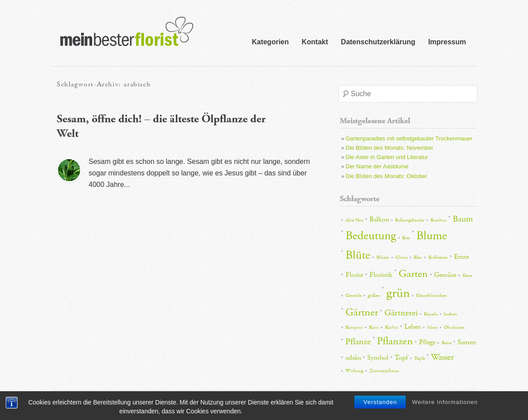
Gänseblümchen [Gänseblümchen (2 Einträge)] (431, 296)
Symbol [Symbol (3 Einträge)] (378, 358)
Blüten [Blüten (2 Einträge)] (383, 257)
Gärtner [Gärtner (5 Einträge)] (362, 312)
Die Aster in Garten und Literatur (387, 157)
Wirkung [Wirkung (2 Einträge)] (354, 371)
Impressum (447, 42)
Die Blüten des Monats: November (389, 148)
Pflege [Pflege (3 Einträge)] (427, 342)
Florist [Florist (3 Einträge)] (354, 275)
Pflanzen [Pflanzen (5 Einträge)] (395, 341)
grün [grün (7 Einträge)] (398, 293)
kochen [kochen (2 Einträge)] (450, 314)
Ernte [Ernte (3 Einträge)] (461, 257)
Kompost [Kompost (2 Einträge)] (354, 327)
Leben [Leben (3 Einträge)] (413, 327)
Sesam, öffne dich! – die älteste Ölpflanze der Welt (161, 126)
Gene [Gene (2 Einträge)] (467, 276)
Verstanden (380, 403)
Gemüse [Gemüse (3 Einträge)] (445, 275)
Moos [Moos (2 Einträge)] (432, 327)
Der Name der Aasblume (377, 166)
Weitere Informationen (445, 403)
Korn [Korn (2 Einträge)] (374, 327)
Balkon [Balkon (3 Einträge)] (379, 220)
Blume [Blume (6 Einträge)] (432, 236)
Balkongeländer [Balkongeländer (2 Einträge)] (410, 220)
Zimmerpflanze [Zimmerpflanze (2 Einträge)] (384, 371)
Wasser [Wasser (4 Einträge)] (443, 357)
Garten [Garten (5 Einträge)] (413, 274)
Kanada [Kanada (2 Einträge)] (431, 314)
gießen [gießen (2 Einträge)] (374, 296)
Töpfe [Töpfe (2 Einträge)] (419, 358)
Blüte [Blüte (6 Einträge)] (358, 255)
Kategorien (270, 42)
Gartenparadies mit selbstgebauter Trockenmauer (409, 138)
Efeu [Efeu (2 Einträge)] (418, 257)
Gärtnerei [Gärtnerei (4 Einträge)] (401, 313)
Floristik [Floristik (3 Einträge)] (381, 275)
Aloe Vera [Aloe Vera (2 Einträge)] (354, 220)
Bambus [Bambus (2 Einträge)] (439, 220)
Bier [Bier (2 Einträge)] (406, 238)
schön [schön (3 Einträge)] (353, 358)
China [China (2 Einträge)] (402, 257)
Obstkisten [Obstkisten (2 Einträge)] (454, 327)
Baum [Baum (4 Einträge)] (463, 219)
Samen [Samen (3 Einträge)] (467, 342)
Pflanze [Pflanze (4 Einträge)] (358, 342)
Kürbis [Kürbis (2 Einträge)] (392, 327)
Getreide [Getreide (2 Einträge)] (353, 296)
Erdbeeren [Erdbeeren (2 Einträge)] (438, 257)
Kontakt (315, 42)
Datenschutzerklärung (378, 42)
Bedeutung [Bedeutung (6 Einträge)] (371, 236)
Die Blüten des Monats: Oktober (386, 176)
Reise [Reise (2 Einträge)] (446, 343)
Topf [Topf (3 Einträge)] (401, 358)
